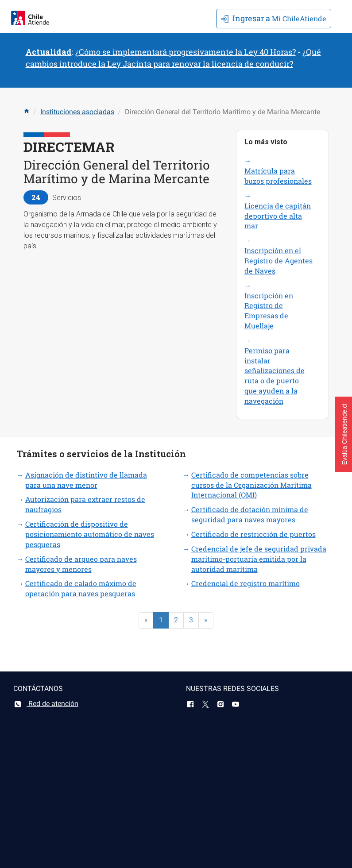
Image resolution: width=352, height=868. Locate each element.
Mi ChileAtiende (274, 18)
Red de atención (46, 704)
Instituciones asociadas (77, 112)
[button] (344, 434)
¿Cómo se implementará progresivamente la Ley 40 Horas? (186, 52)
